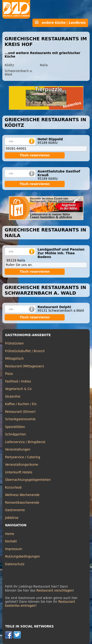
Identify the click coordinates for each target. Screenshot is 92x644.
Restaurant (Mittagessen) (25, 366)
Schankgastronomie (20, 419)
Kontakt (11, 541)
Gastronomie (15, 510)
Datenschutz (15, 564)
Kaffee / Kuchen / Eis (21, 404)
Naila (44, 65)
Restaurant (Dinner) (20, 412)
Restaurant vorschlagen (55, 591)
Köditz (9, 65)
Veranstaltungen (18, 449)
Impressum (14, 549)
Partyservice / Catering (23, 457)
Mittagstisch (14, 359)
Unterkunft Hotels (19, 472)
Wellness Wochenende (22, 495)
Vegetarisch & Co (18, 389)
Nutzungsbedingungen (22, 556)
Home (10, 534)
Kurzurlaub (13, 487)
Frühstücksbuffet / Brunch (25, 351)
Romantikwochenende (22, 503)
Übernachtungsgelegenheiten (28, 480)
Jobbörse (12, 518)
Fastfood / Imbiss (18, 381)
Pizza (9, 374)
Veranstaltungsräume (22, 465)
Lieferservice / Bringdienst (25, 442)
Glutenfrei (13, 397)
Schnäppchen (16, 434)
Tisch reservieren (35, 155)
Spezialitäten (15, 427)
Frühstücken (14, 343)
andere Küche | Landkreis (60, 23)
